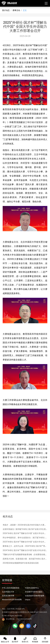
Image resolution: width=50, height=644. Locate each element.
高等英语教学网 (8, 596)
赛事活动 (16, 10)
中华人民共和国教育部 (11, 588)
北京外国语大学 (8, 592)
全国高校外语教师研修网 (35, 596)
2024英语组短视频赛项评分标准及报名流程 (21, 563)
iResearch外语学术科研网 (12, 600)
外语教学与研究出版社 (34, 592)
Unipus (28, 600)
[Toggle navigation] (46, 3)
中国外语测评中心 (32, 588)
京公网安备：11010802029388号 (17, 619)
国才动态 (6, 10)
